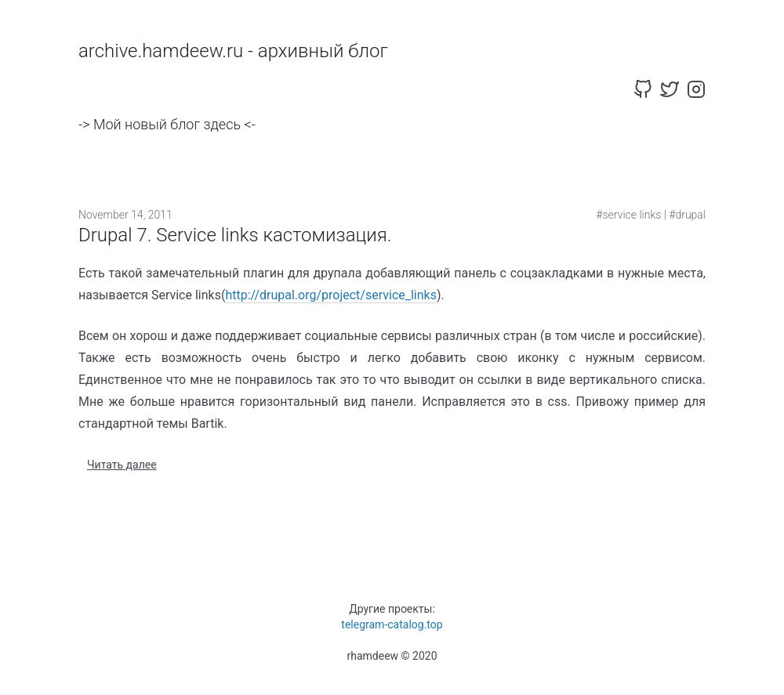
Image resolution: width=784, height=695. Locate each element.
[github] (643, 89)
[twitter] (670, 89)
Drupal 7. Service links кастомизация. (235, 235)
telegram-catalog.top (392, 624)
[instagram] (696, 89)
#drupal (687, 215)
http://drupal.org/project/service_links (331, 295)
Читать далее (122, 465)
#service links (628, 215)
